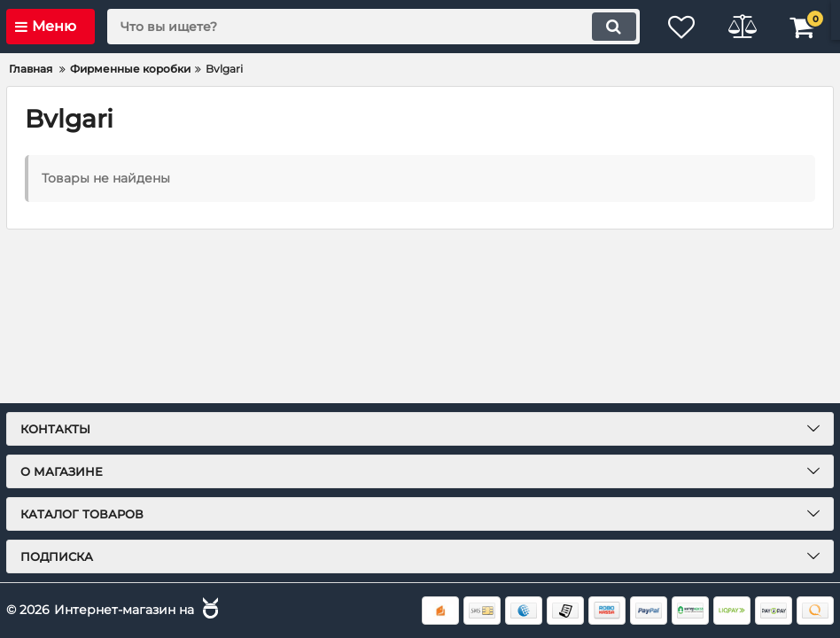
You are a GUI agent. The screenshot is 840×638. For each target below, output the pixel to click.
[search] (371, 27)
